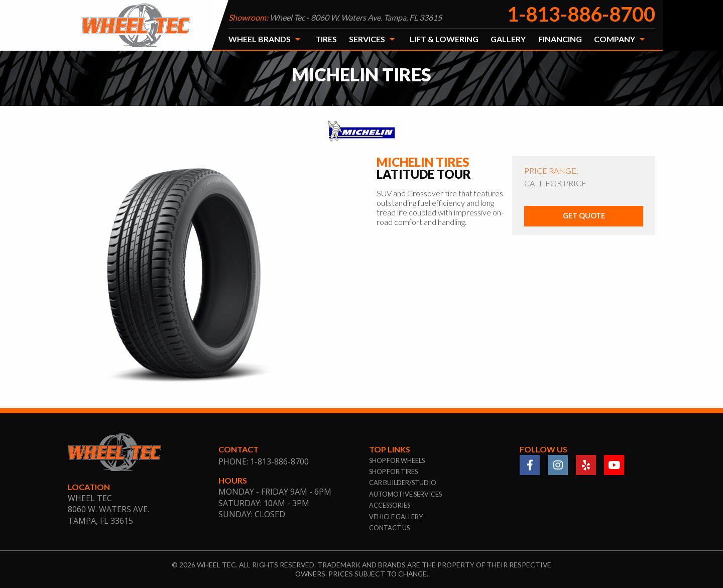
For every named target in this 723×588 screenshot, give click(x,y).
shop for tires (393, 472)
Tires (326, 39)
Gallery (508, 39)
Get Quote (584, 216)
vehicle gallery (396, 517)
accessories (390, 505)
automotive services (405, 494)
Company (615, 39)
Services (367, 39)
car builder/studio (403, 483)
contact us (389, 528)
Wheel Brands (260, 39)
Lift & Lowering (444, 39)
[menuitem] (266, 39)
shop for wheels (397, 460)
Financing (560, 39)
